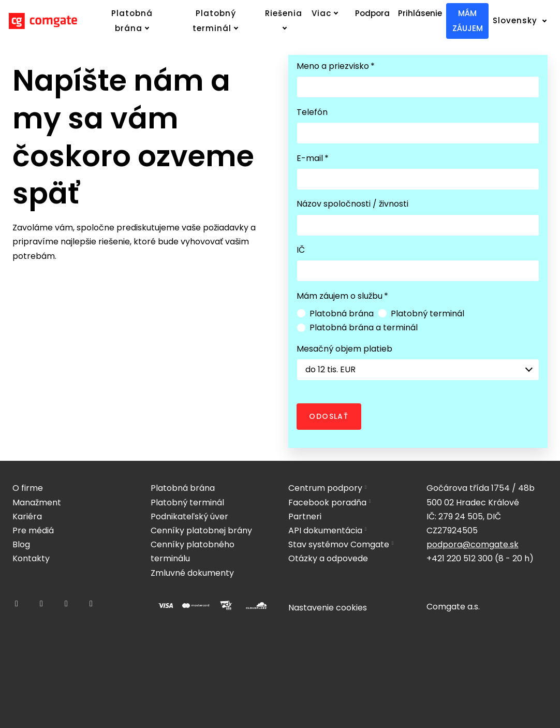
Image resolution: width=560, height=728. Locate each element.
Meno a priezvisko (336, 66)
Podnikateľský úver (189, 516)
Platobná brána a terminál (357, 327)
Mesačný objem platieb (344, 349)
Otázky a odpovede (328, 558)
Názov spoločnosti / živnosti (352, 204)
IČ (301, 250)
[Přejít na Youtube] (91, 604)
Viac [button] (326, 13)
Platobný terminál (421, 314)
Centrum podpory (325, 488)
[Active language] (524, 21)
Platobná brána (335, 314)
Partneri (305, 516)
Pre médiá (33, 530)
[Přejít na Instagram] (41, 604)
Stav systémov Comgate (339, 544)
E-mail (313, 158)
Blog (21, 544)
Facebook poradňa (327, 503)
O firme (28, 488)
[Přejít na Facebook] (17, 604)
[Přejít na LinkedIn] (66, 604)
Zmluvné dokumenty (192, 573)
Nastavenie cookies (328, 608)
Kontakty (31, 558)
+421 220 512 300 (460, 558)
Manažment (37, 503)
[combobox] (418, 370)
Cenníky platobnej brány (201, 530)
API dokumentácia (325, 530)
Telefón (312, 112)
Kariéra (27, 516)
